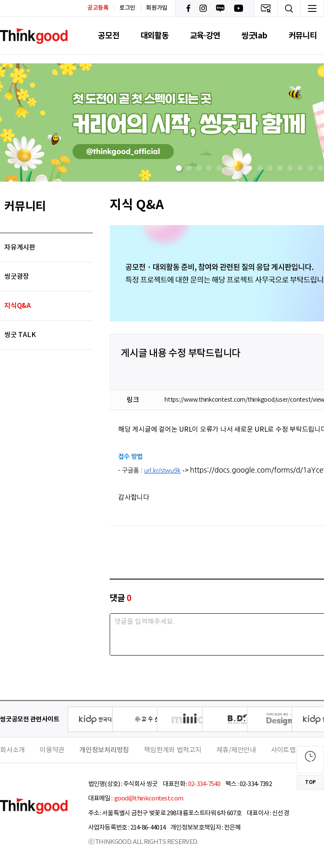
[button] (179, 168)
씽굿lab (254, 36)
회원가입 (157, 8)
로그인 (127, 8)
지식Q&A (18, 306)
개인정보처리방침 (104, 750)
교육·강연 (205, 36)
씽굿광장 (17, 277)
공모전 (108, 36)
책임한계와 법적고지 (173, 750)
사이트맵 (283, 750)
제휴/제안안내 (236, 750)
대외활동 (155, 36)
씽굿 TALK (20, 335)
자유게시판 (20, 248)
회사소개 (12, 750)
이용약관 (52, 750)
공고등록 (98, 8)
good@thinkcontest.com (148, 799)
